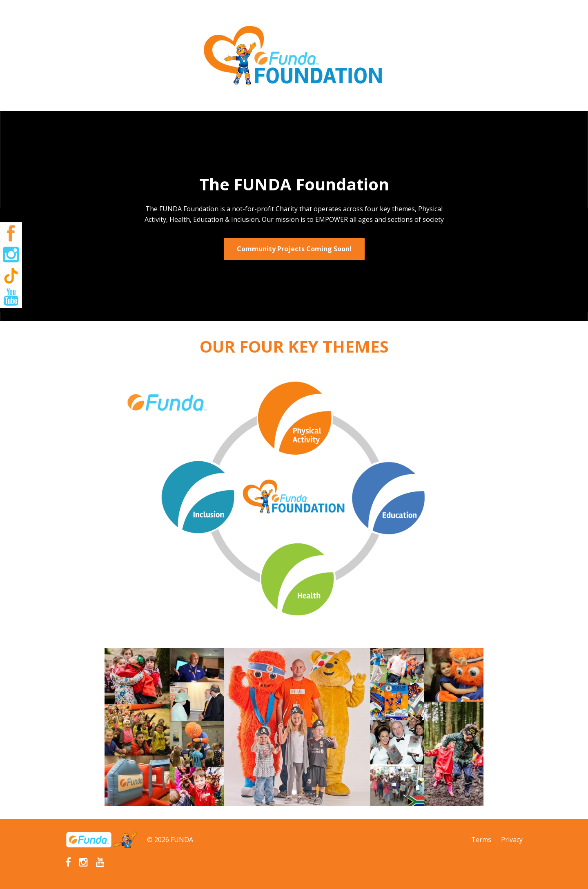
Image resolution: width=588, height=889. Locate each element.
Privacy (512, 840)
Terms (481, 840)
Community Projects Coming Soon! (294, 249)
